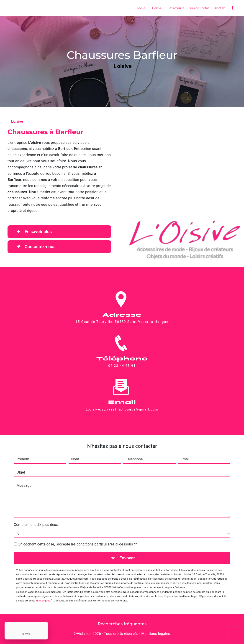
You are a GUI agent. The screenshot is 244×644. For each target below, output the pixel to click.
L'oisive (157, 8)
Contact (220, 8)
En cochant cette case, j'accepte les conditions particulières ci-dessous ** (78, 544)
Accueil (142, 8)
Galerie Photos (199, 8)
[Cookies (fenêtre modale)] (1, 641)
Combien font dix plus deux (36, 525)
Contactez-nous (35, 247)
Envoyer (127, 558)
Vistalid (83, 634)
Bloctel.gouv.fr (44, 601)
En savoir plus (33, 232)
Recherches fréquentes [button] (122, 624)
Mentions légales (156, 634)
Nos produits (176, 8)
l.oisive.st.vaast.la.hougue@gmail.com (122, 404)
